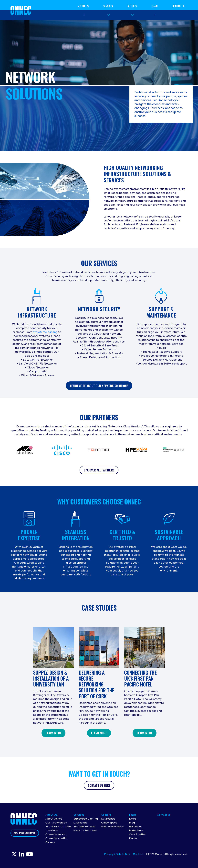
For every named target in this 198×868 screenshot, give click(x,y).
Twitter (15, 855)
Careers (50, 842)
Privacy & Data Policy (117, 854)
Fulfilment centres (112, 827)
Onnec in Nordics (57, 838)
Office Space (109, 823)
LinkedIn (25, 855)
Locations (52, 830)
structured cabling (45, 332)
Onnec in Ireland (56, 834)
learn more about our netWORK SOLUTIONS (99, 386)
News (133, 819)
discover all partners (99, 470)
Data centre (80, 823)
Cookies (138, 854)
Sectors (132, 6)
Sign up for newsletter (25, 833)
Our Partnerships (56, 823)
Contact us (179, 6)
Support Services (84, 827)
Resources (136, 827)
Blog (132, 823)
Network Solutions (85, 830)
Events (133, 838)
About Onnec (54, 819)
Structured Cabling (86, 819)
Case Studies (137, 834)
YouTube (36, 855)
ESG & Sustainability (58, 827)
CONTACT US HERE (99, 785)
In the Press (136, 830)
